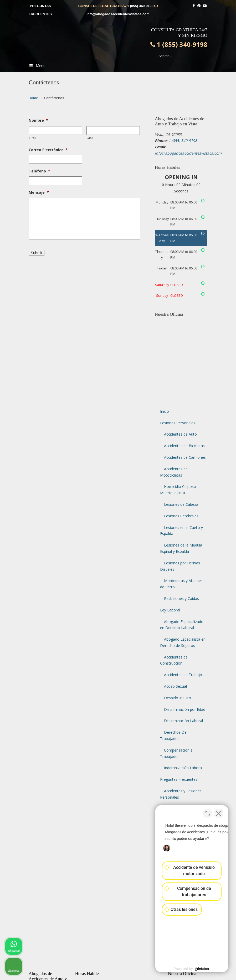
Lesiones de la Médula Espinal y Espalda (181, 548)
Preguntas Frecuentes (179, 779)
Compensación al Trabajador (177, 753)
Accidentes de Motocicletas (174, 472)
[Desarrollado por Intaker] (191, 969)
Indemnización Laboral (183, 768)
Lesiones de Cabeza (181, 504)
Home (33, 98)
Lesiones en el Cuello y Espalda (181, 531)
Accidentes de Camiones (185, 457)
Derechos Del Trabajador (174, 735)
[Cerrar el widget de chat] (219, 812)
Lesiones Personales (178, 423)
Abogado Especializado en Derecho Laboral (182, 625)
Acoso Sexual (175, 686)
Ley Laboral (170, 610)
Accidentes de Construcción (174, 660)
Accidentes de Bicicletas (184, 446)
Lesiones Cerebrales (181, 516)
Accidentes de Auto (180, 434)
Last (90, 138)
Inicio (165, 411)
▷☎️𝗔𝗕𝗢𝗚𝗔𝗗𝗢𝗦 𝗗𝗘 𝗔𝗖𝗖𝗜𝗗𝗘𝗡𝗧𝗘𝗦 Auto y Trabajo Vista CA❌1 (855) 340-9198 (123, 41)
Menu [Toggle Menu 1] (37, 66)
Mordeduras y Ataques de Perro (181, 584)
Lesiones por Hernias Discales (180, 566)
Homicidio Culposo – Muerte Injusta (180, 490)
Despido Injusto (178, 698)
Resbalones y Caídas (181, 598)
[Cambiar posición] (208, 812)
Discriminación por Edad (185, 709)
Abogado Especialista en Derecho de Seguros (183, 642)
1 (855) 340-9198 (140, 6)
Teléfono (39, 171)
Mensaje (39, 192)
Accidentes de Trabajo (183, 675)
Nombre (38, 120)
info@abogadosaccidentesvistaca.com (118, 14)
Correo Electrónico (48, 150)
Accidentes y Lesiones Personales (181, 794)
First (32, 138)
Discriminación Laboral (183, 721)
